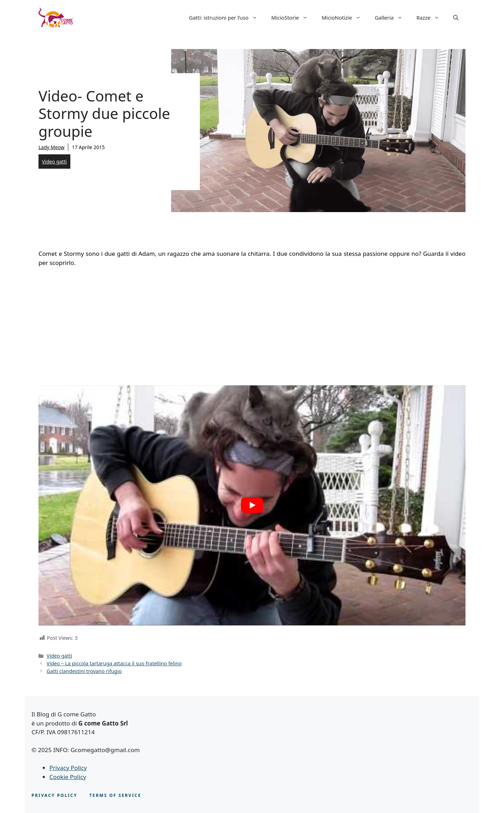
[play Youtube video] (252, 505)
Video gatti (54, 162)
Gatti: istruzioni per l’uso (227, 17)
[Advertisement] (252, 325)
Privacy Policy (68, 768)
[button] (456, 17)
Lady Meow (51, 147)
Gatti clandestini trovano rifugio (84, 671)
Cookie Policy (68, 777)
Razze (431, 17)
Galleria (392, 17)
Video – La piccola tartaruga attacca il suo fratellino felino (114, 663)
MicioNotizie (345, 17)
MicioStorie (293, 17)
